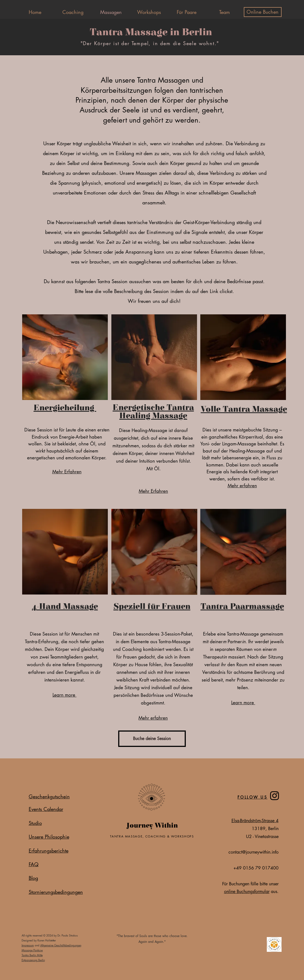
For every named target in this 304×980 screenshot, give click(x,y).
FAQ (34, 864)
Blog (33, 878)
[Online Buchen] (263, 12)
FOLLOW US (253, 797)
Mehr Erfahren (67, 472)
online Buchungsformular (247, 891)
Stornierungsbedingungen (56, 892)
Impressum (28, 945)
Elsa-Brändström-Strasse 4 (255, 821)
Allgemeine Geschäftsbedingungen (61, 945)
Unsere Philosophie (49, 837)
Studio (35, 823)
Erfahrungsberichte (49, 851)
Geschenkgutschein (49, 796)
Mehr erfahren (242, 486)
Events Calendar (46, 809)
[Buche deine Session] (152, 739)
